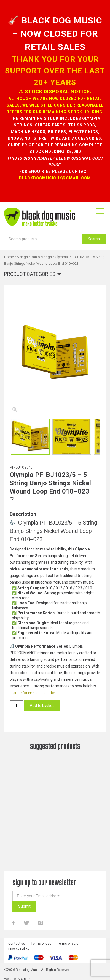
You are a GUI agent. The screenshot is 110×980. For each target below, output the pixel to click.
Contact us (17, 965)
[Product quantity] (16, 706)
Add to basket (42, 706)
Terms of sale (68, 965)
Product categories (30, 275)
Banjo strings (41, 257)
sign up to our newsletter (44, 904)
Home (9, 257)
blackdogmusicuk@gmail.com (55, 178)
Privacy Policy (19, 971)
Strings (22, 257)
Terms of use (41, 965)
